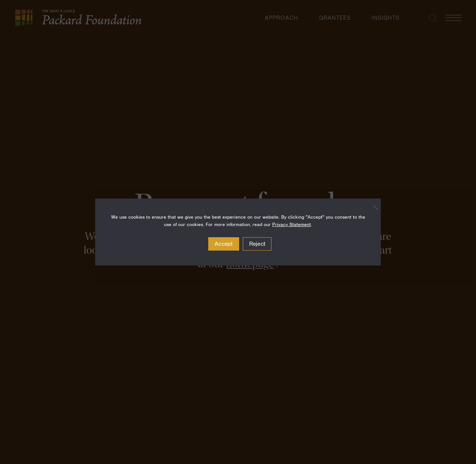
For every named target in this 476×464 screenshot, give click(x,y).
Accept (224, 244)
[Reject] (372, 207)
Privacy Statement (292, 224)
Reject (257, 244)
